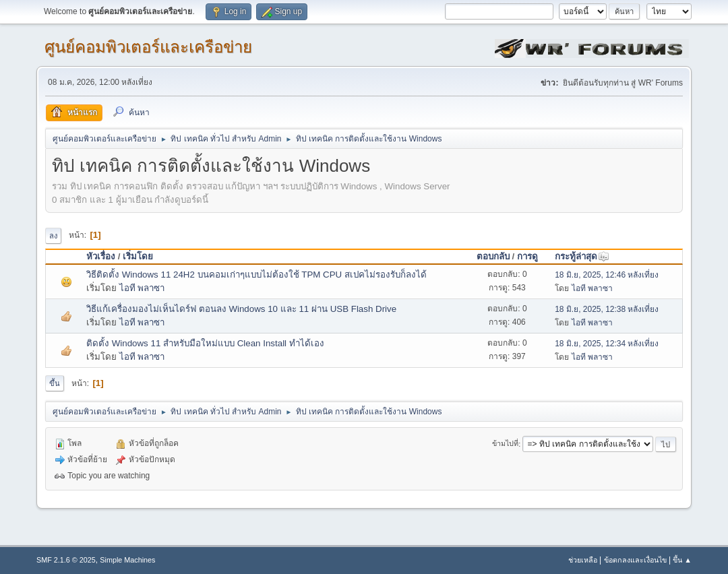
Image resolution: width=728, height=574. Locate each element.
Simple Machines (127, 560)
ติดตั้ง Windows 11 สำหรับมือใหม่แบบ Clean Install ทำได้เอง (205, 343)
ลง (53, 236)
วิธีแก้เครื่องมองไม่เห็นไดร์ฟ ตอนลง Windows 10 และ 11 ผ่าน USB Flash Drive (241, 309)
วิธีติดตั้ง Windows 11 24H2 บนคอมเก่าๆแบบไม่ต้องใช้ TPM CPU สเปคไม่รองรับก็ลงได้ (256, 275)
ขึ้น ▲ (682, 560)
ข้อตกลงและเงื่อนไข (635, 560)
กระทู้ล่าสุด (582, 256)
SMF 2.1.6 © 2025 (66, 560)
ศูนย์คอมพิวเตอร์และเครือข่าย (148, 47)
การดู (527, 256)
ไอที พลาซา (142, 288)
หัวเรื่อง (101, 256)
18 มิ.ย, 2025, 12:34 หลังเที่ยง (607, 344)
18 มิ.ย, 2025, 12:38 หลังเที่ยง (607, 309)
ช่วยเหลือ (583, 560)
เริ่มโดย (138, 256)
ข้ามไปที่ (505, 444)
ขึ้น (55, 383)
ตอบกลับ (493, 256)
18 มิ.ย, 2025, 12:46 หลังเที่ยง (607, 275)
